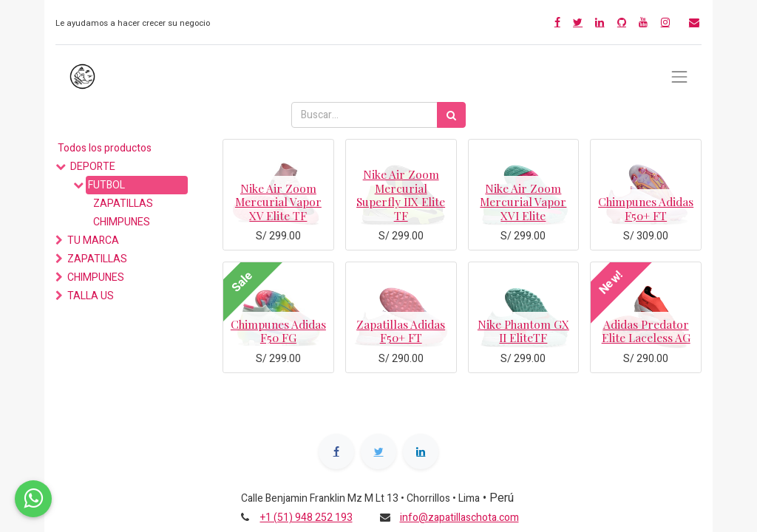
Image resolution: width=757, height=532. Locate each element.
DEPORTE (93, 167)
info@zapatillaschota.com (459, 518)
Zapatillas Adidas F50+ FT (401, 331)
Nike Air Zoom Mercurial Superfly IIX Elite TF (401, 194)
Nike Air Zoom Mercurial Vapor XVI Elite (523, 202)
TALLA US (91, 296)
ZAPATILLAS (123, 204)
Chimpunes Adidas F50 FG (278, 331)
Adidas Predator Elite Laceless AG (646, 331)
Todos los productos (105, 148)
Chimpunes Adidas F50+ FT (646, 208)
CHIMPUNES (122, 222)
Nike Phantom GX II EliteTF (523, 331)
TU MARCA (93, 241)
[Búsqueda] (451, 115)
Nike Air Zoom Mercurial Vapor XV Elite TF (278, 202)
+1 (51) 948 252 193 (306, 518)
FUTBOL (106, 185)
